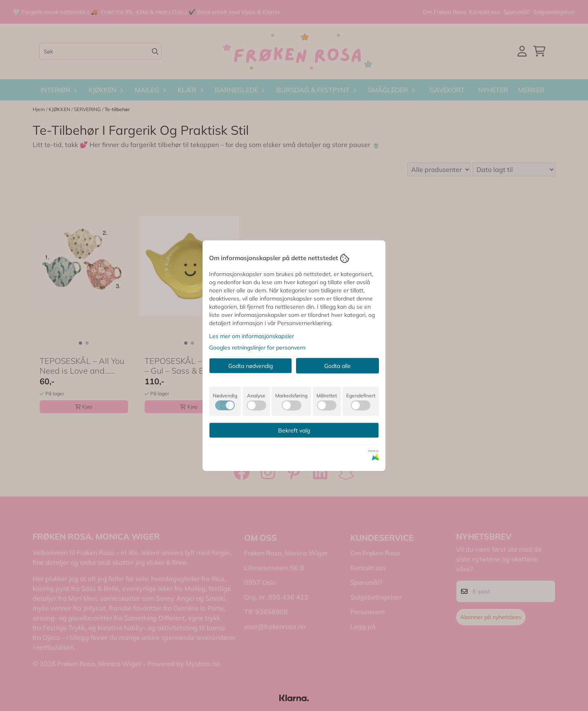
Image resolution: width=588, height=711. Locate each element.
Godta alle (337, 366)
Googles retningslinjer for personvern (257, 347)
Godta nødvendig (251, 366)
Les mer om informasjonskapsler (252, 336)
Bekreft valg (294, 430)
